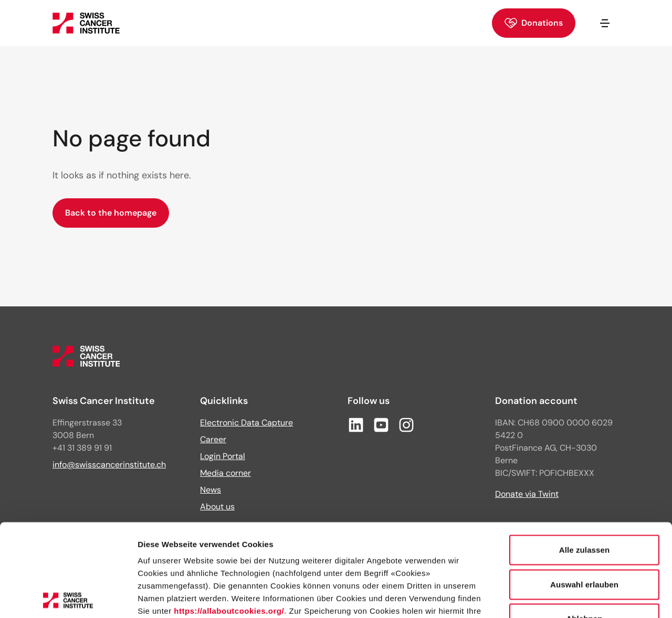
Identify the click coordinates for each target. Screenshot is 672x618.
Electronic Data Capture (246, 423)
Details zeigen (558, 597)
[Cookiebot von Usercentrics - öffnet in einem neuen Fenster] (68, 598)
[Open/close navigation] (605, 23)
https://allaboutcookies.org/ (229, 519)
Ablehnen (584, 526)
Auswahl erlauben (584, 492)
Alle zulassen (584, 458)
